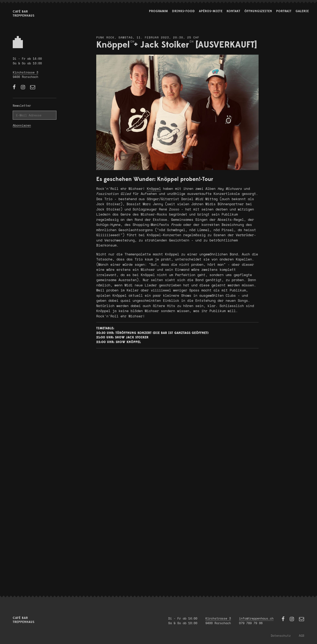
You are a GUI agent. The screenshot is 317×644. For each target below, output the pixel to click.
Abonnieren (22, 126)
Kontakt (234, 11)
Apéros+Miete (211, 11)
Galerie (302, 11)
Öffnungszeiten (258, 11)
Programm (158, 11)
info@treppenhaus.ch (256, 618)
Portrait (284, 11)
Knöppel (154, 189)
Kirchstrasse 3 (25, 72)
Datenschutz (281, 635)
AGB (302, 635)
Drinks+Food (183, 11)
